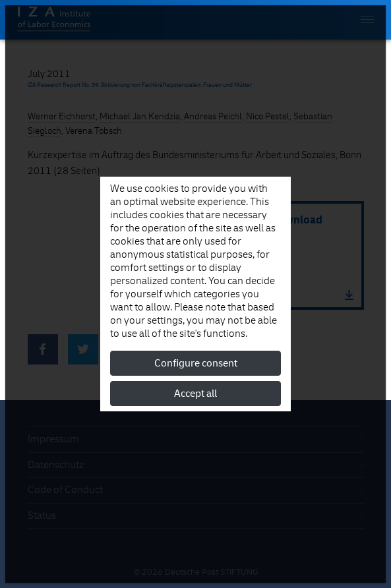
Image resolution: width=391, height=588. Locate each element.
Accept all (195, 394)
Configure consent (196, 363)
